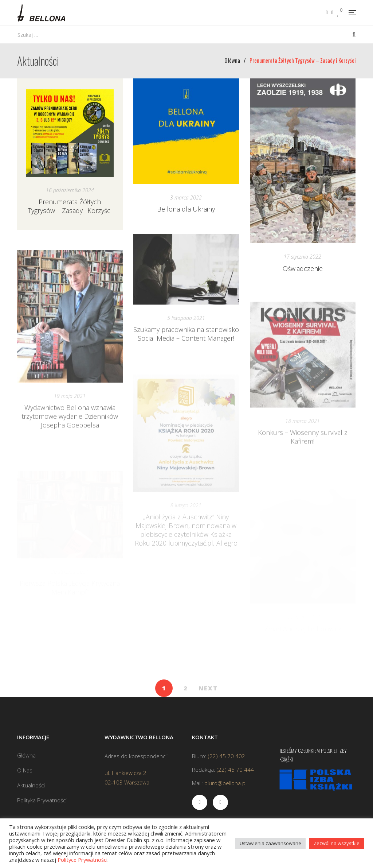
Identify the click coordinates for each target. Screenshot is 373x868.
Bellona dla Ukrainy (186, 209)
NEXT (208, 688)
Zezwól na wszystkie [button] (337, 843)
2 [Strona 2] (186, 688)
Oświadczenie (303, 268)
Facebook (327, 13)
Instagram (332, 13)
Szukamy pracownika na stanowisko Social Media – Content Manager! (186, 351)
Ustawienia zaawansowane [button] (270, 843)
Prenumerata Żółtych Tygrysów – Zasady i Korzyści (70, 206)
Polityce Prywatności (83, 860)
